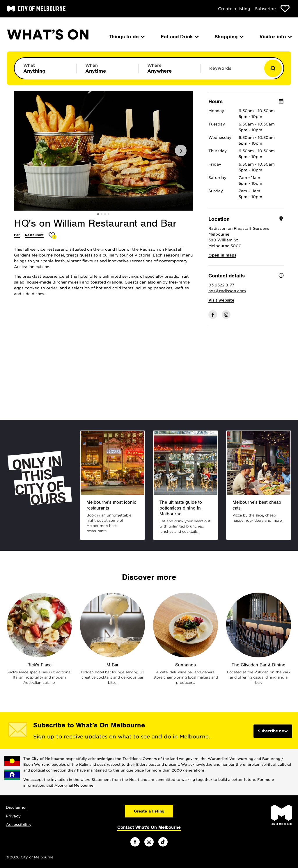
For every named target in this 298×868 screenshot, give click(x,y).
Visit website (221, 300)
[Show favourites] (285, 9)
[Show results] (273, 68)
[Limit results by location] (169, 68)
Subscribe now (273, 731)
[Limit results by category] (45, 68)
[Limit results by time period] (107, 68)
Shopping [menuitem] (229, 37)
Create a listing (234, 9)
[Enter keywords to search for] (231, 71)
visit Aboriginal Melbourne (70, 785)
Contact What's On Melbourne (149, 827)
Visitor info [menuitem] (275, 37)
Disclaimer (16, 807)
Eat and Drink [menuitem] (179, 37)
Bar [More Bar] (17, 235)
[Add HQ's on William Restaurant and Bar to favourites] (53, 236)
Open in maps (222, 255)
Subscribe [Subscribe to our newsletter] (265, 9)
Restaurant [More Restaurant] (34, 235)
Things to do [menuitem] (126, 37)
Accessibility (19, 825)
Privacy (13, 816)
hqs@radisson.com (227, 291)
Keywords (220, 68)
